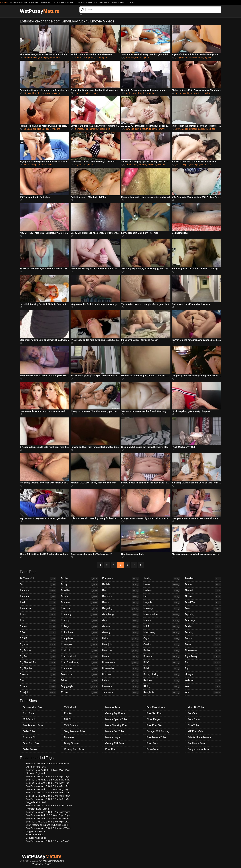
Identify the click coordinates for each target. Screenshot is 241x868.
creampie (44, 58)
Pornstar (162, 656)
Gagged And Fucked (36, 802)
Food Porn (152, 743)
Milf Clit (68, 719)
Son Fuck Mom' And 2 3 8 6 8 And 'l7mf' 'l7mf (47, 783)
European (120, 579)
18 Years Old (38, 579)
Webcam (203, 680)
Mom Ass (69, 737)
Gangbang (120, 615)
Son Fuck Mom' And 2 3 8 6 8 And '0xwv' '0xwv (48, 828)
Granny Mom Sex (32, 707)
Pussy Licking (162, 674)
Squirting (203, 615)
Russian (203, 579)
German (120, 627)
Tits (203, 662)
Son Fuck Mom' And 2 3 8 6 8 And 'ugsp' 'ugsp (48, 776)
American (38, 597)
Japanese (120, 692)
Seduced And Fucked (36, 838)
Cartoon (79, 609)
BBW (38, 633)
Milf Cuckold (30, 719)
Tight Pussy (203, 656)
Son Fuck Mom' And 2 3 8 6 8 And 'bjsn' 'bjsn (47, 793)
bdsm (138, 58)
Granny (120, 633)
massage (56, 93)
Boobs (79, 579)
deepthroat (206, 165)
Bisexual (38, 674)
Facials (120, 585)
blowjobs (36, 93)
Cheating (79, 615)
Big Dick (38, 656)
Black (38, 680)
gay (96, 58)
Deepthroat (79, 674)
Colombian (79, 633)
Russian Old (92, 2)
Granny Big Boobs (115, 713)
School (203, 585)
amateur (28, 58)
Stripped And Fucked (36, 831)
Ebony (79, 692)
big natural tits (194, 93)
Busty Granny (72, 743)
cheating (32, 165)
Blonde (38, 686)
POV (162, 662)
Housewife (120, 668)
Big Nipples (38, 668)
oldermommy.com (48, 2)
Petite (162, 651)
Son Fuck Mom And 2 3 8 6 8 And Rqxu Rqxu (48, 818)
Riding (162, 686)
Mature (162, 621)
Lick (162, 597)
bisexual (41, 129)
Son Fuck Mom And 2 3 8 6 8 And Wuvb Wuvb (48, 770)
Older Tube (80, 2)
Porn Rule (28, 713)
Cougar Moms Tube (199, 749)
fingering (56, 129)
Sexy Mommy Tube (75, 731)
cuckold (48, 165)
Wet (203, 686)
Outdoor (162, 645)
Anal (38, 603)
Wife (203, 692)
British (79, 597)
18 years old (182, 58)
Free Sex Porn (154, 713)
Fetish (120, 603)
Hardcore (120, 651)
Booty (79, 585)
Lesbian (162, 591)
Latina (162, 585)
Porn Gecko (153, 749)
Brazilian (79, 591)
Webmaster (38, 864)
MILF (162, 627)
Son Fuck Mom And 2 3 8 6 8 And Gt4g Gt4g (47, 789)
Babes (38, 627)
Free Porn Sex (154, 725)
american (152, 165)
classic (40, 165)
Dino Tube (193, 725)
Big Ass (38, 645)
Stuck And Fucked (35, 835)
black (133, 93)
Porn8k (68, 713)
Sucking (203, 633)
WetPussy (40, 11)
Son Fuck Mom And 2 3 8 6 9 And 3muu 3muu (48, 780)
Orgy (162, 639)
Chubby (79, 621)
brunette (151, 93)
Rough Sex (162, 692)
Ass (38, 621)
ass (132, 58)
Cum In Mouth (79, 656)
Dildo (79, 680)
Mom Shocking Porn (116, 725)
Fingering (120, 609)
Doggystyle (79, 686)
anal (128, 58)
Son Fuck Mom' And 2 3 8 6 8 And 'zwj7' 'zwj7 (48, 841)
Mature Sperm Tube (116, 719)
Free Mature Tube (156, 737)
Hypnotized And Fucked (37, 809)
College (79, 627)
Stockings (203, 621)
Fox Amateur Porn (65, 2)
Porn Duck (111, 749)
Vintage (203, 674)
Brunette (79, 603)
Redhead (162, 680)
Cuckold (79, 651)
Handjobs (120, 645)
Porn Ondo (194, 719)
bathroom (203, 129)
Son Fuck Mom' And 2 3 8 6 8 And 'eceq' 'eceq (48, 812)
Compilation (79, 639)
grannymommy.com (19, 2)
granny (162, 129)
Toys (203, 668)
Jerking (162, 579)
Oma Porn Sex (105, 2)
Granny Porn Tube (74, 749)
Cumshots (79, 668)
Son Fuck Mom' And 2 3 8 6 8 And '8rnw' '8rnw (48, 796)
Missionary (162, 633)
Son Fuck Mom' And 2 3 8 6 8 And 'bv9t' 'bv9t (47, 799)
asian (36, 58)
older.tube (33, 2)
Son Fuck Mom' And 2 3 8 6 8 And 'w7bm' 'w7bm (49, 806)
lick (109, 129)
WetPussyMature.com (53, 861)
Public (162, 668)
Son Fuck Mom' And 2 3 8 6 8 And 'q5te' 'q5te (48, 786)
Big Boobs (38, 651)
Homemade (120, 662)
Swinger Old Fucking (158, 731)
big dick (145, 58)
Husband (120, 674)
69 (25, 165)
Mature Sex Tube (115, 731)
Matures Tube (113, 707)
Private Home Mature (199, 737)
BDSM (38, 639)
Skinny (203, 597)
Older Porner (118, 2)
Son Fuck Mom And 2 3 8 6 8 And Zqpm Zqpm (48, 815)
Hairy (120, 639)
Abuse (48, 864)
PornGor (192, 713)
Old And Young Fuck (36, 767)
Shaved (203, 591)
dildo (48, 129)
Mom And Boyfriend (35, 773)
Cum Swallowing (79, 662)
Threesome (203, 651)
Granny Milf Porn (115, 743)
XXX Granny (71, 725)
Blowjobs (38, 692)
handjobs (103, 58)
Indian (120, 680)
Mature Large (113, 737)
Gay (120, 621)
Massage (162, 609)
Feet (120, 591)
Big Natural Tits (38, 662)
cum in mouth (91, 129)
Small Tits (203, 603)
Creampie (79, 645)
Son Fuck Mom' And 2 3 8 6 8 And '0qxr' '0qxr (48, 822)
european (88, 58)
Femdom (120, 597)
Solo (203, 609)
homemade (55, 58)
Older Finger (153, 719)
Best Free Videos (156, 707)
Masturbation (162, 615)
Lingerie (162, 603)
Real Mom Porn (196, 743)
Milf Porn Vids (195, 731)
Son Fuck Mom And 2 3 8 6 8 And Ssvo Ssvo (47, 764)
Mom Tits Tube (196, 707)
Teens (203, 645)
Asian (38, 615)
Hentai (120, 656)
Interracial (120, 686)
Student (203, 627)
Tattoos (203, 639)
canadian (206, 93)
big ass (208, 58)
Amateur (38, 591)
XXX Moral (131, 2)
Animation (38, 609)
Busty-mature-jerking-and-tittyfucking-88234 (47, 825)
